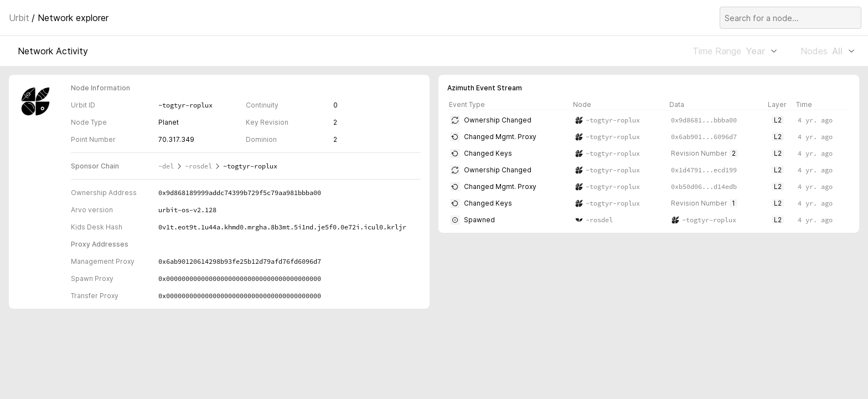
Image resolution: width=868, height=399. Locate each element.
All (843, 51)
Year (761, 51)
